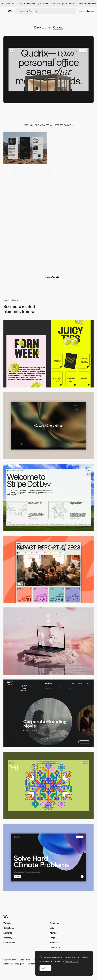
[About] (25, 255)
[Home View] (48, 426)
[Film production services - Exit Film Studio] (48, 714)
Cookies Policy (10, 960)
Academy (54, 923)
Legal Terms (25, 960)
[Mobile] (25, 148)
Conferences (9, 943)
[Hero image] (72, 148)
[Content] (72, 184)
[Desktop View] (48, 857)
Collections (9, 928)
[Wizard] (25, 219)
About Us (54, 943)
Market (53, 933)
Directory (8, 938)
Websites (8, 923)
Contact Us (55, 947)
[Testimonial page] (72, 219)
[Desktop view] (48, 354)
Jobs (52, 928)
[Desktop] (48, 497)
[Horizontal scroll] (25, 184)
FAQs (52, 938)
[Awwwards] (10, 11)
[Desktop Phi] (48, 785)
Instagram (20, 964)
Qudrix (58, 27)
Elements (8, 933)
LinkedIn (31, 964)
